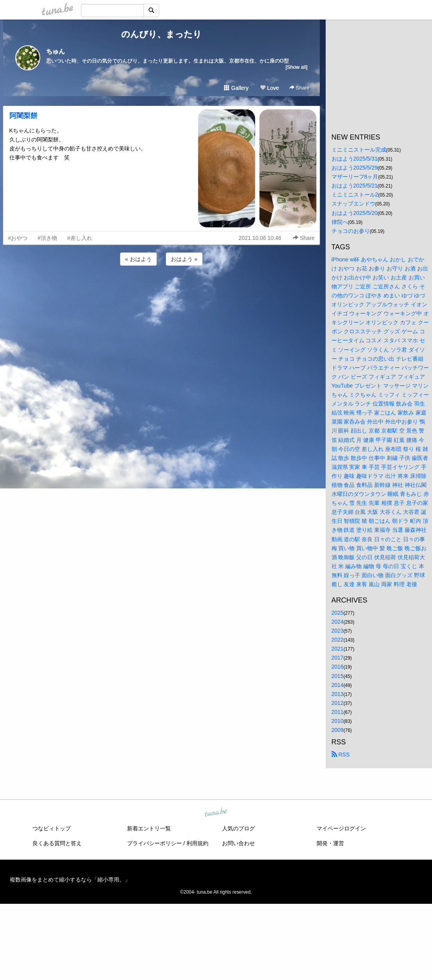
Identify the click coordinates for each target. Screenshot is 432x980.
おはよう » (184, 259)
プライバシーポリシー (154, 843)
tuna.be (216, 813)
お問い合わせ (238, 843)
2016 (338, 667)
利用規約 (197, 843)
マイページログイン (341, 828)
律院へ (340, 222)
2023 (338, 631)
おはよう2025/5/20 (355, 213)
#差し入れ (80, 238)
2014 (338, 685)
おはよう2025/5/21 (355, 186)
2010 (338, 721)
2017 (338, 658)
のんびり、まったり (161, 34)
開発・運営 (330, 843)
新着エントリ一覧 (149, 828)
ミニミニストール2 (355, 195)
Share (299, 88)
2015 (338, 676)
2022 (338, 640)
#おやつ (18, 238)
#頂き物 (47, 238)
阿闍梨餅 (23, 116)
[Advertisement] (161, 288)
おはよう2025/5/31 (355, 159)
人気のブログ (238, 828)
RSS (341, 755)
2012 (338, 703)
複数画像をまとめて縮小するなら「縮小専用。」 (70, 880)
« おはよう (138, 259)
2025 (338, 613)
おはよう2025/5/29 (355, 168)
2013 (338, 694)
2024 (338, 622)
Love (269, 88)
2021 (338, 649)
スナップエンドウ (353, 204)
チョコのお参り (351, 231)
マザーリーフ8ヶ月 (355, 177)
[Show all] (296, 67)
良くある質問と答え (57, 843)
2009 (338, 730)
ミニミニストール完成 (359, 150)
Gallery (236, 88)
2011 (338, 712)
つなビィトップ (52, 828)
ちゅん (56, 51)
